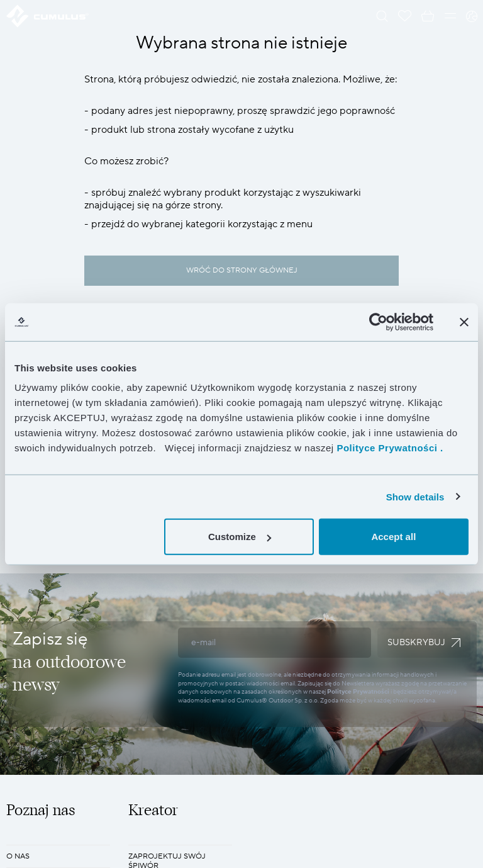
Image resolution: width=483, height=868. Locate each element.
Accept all (393, 537)
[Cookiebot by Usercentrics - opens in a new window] (378, 322)
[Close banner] (464, 322)
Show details (415, 496)
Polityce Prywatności (358, 691)
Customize (240, 537)
